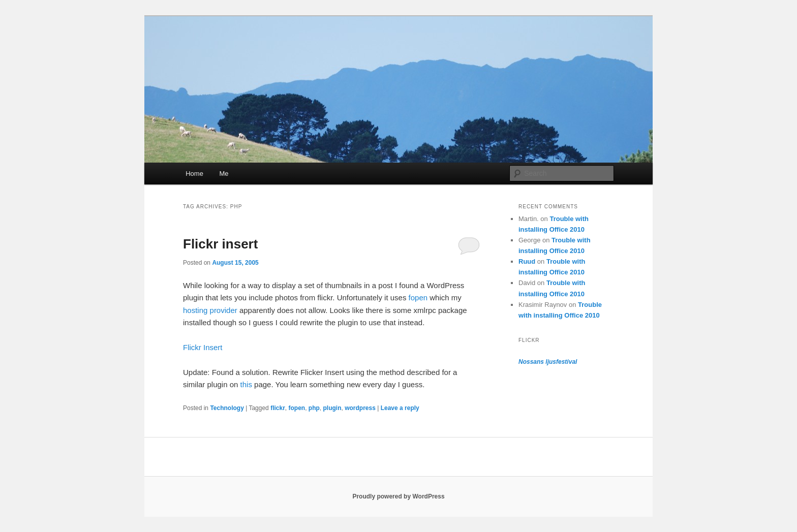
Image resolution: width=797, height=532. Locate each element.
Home (194, 174)
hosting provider (210, 310)
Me (224, 174)
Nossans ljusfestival (548, 362)
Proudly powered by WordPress (398, 496)
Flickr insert (220, 244)
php (314, 408)
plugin (332, 408)
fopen (418, 298)
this (246, 384)
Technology (227, 408)
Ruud (527, 261)
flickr (278, 408)
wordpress (360, 408)
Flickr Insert (203, 347)
